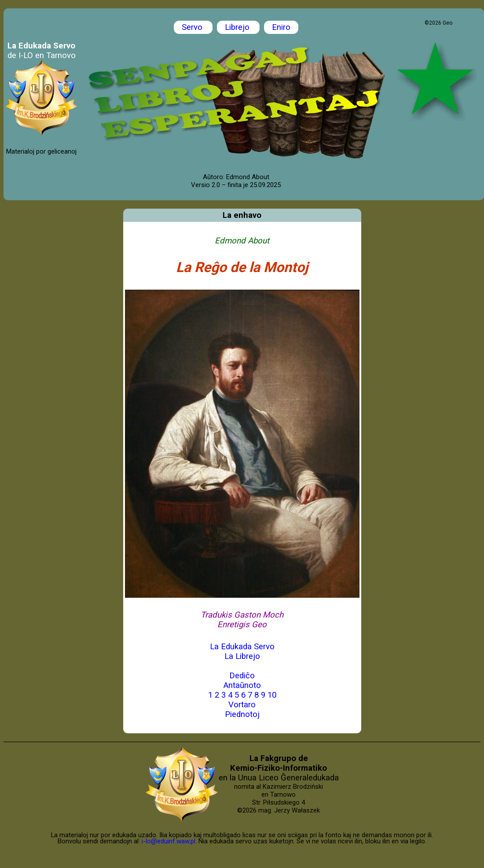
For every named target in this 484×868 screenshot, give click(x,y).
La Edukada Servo (242, 647)
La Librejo (242, 656)
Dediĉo (242, 676)
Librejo (238, 27)
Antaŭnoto (242, 685)
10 (272, 695)
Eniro (281, 27)
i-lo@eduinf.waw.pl (169, 841)
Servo (193, 27)
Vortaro (242, 705)
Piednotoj (242, 714)
